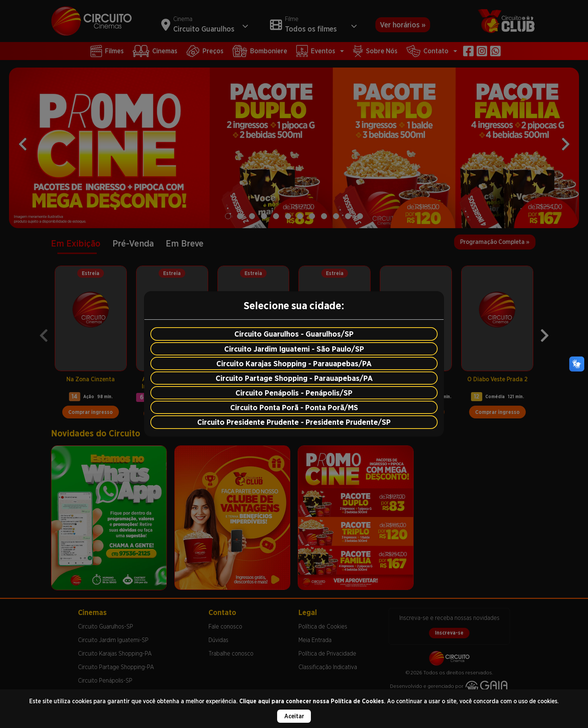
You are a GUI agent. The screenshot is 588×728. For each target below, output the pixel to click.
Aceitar (294, 716)
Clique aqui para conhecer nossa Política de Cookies (312, 701)
